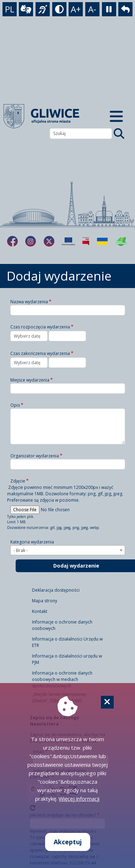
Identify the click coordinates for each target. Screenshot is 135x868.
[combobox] (68, 550)
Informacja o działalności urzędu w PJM (67, 659)
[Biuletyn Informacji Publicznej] (86, 241)
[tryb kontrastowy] (59, 9)
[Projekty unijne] (68, 241)
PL (10, 9)
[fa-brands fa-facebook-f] (12, 241)
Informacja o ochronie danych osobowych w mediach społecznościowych (62, 679)
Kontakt (40, 611)
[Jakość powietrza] (121, 241)
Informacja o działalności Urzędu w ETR (67, 642)
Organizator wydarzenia (35, 456)
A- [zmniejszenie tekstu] (92, 9)
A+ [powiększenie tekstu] (76, 9)
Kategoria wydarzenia (32, 542)
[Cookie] (107, 702)
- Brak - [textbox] (21, 550)
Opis (15, 405)
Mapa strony (45, 601)
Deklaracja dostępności (56, 590)
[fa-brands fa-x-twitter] (49, 241)
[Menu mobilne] (116, 116)
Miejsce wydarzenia (30, 380)
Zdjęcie (18, 481)
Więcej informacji (79, 799)
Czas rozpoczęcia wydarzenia (40, 327)
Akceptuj (68, 842)
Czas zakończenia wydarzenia (40, 353)
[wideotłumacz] (26, 9)
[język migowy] (43, 9)
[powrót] (125, 9)
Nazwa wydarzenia (29, 302)
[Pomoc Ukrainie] (102, 241)
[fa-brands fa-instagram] (31, 241)
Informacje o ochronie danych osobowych (62, 625)
